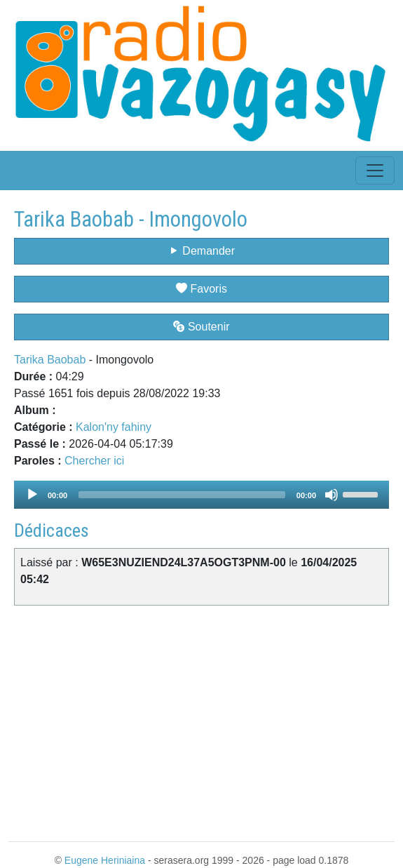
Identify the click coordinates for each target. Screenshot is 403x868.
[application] (201, 495)
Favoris (201, 289)
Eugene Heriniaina (105, 860)
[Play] (32, 495)
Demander (201, 251)
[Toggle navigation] (375, 171)
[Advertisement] (201, 721)
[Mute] (332, 495)
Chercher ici (94, 461)
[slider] (182, 495)
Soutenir (201, 327)
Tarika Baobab (50, 360)
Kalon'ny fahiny (114, 427)
